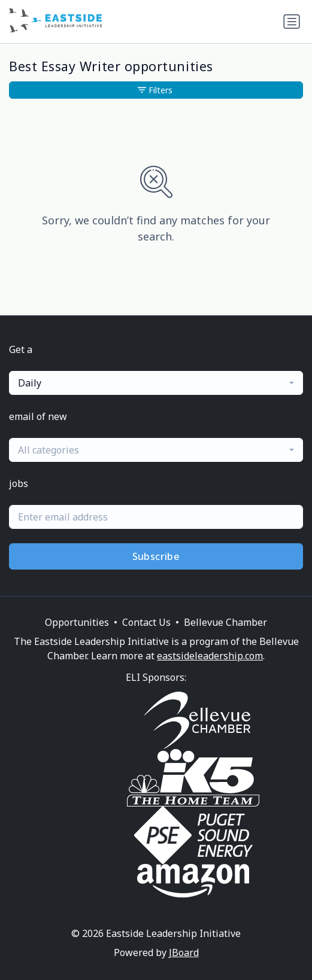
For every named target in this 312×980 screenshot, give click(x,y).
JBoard (184, 952)
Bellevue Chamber (225, 622)
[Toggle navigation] (292, 22)
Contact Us (146, 622)
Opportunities (77, 622)
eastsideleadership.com (210, 656)
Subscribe (156, 556)
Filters (155, 90)
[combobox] (156, 383)
